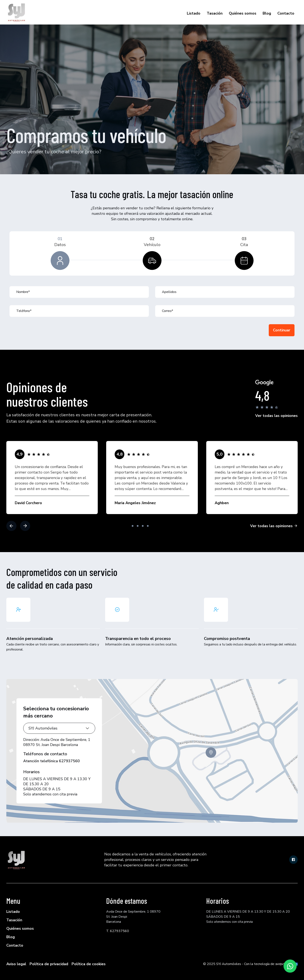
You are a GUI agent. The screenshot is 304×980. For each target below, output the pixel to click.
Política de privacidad (49, 964)
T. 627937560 (118, 931)
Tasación (215, 13)
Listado (194, 13)
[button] (11, 526)
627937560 (69, 761)
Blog (267, 13)
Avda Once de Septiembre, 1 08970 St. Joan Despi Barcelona (57, 742)
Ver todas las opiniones (276, 416)
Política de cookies (89, 964)
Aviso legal (16, 964)
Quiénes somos (243, 13)
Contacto (286, 13)
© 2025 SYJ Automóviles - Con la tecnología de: (250, 964)
